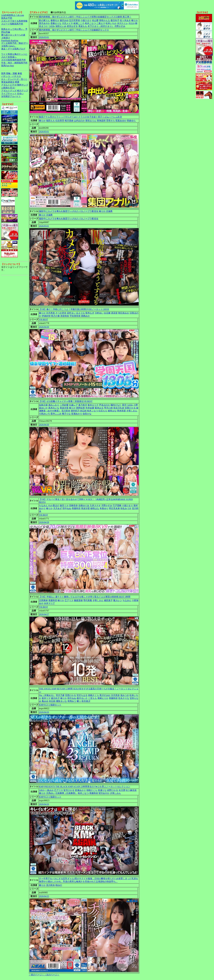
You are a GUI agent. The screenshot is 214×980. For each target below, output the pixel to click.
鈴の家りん (44, 20)
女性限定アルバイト (11, 96)
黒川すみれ (105, 695)
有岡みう (72, 701)
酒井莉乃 (75, 411)
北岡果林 (43, 600)
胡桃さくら (93, 695)
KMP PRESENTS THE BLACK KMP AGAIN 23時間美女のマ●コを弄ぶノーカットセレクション (85, 787)
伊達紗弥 (46, 316)
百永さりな (124, 698)
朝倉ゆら (131, 121)
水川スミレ (123, 23)
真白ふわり (54, 405)
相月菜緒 (69, 121)
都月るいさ (82, 698)
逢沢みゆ (64, 20)
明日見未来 (114, 508)
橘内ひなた (116, 405)
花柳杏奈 (73, 506)
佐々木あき (125, 20)
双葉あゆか (121, 121)
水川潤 (122, 790)
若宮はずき (72, 26)
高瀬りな (102, 790)
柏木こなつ (90, 23)
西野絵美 (81, 408)
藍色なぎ (90, 313)
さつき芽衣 (61, 313)
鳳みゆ (45, 701)
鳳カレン (118, 600)
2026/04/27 (44, 614)
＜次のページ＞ (52, 975)
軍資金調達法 (8, 82)
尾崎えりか (103, 698)
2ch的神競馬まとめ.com (13, 15)
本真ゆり (104, 508)
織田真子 (108, 600)
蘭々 (79, 701)
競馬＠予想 (7, 18)
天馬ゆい (50, 793)
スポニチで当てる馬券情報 (14, 21)
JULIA (132, 23)
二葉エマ (101, 23)
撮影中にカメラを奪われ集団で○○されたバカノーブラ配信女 (69, 219)
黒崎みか (85, 316)
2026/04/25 (44, 896)
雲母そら (111, 121)
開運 (17, 82)
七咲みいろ (44, 414)
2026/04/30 (44, 327)
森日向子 (115, 20)
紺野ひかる (113, 790)
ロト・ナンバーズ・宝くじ (14, 79)
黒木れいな (54, 408)
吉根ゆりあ (84, 506)
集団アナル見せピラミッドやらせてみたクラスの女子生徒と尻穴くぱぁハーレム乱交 (81, 117)
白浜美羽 (60, 121)
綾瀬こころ (79, 23)
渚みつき (125, 695)
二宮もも (93, 698)
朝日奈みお (124, 313)
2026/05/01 (44, 37)
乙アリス (69, 600)
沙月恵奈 (50, 313)
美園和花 (76, 508)
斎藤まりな (56, 23)
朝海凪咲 (101, 121)
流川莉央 (66, 411)
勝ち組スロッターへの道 (13, 35)
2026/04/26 (44, 712)
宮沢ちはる (82, 695)
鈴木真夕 (86, 701)
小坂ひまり (86, 20)
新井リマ (46, 698)
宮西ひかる (130, 408)
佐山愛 (95, 20)
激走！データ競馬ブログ (13, 49)
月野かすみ (120, 26)
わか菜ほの (54, 506)
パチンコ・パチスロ (11, 76)
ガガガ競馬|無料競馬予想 (13, 60)
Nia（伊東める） (47, 695)
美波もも (83, 26)
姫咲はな (112, 411)
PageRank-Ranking (10, 40)
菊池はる (99, 408)
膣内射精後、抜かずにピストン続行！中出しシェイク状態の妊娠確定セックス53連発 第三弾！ (85, 17)
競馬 (3, 73)
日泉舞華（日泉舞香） (66, 793)
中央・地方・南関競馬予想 (14, 63)
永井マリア (49, 603)
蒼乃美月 (83, 405)
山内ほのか (79, 121)
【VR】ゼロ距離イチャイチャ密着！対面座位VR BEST (66, 401)
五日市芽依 (75, 20)
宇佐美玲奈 (75, 316)
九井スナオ (95, 506)
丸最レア (73, 405)
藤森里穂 (78, 600)
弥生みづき (126, 508)
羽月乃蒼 (60, 695)
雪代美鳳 (88, 600)
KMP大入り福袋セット (50, 705)
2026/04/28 (44, 522)
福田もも (50, 121)
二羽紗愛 (64, 405)
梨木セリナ (93, 405)
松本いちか (111, 23)
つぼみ (52, 26)
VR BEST (43, 319)
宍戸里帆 (117, 506)
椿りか (135, 20)
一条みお (49, 790)
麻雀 (20, 73)
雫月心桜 (108, 408)
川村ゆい (99, 313)
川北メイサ (67, 23)
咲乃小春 (55, 316)
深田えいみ (61, 26)
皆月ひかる (69, 790)
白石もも (103, 411)
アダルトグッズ (9, 91)
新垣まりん (91, 121)
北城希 (49, 215)
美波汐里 (64, 408)
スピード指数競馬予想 (12, 24)
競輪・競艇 (12, 73)
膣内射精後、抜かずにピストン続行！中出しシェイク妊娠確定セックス (74, 30)
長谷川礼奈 (119, 408)
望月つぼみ (127, 405)
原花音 (114, 313)
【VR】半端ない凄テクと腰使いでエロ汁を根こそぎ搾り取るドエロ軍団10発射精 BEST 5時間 (85, 597)
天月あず (58, 508)
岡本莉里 (121, 411)
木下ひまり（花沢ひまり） (101, 26)
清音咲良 (65, 316)
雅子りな (66, 414)
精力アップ (23, 91)
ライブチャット (9, 93)
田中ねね (67, 508)
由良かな (87, 414)
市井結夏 (90, 408)
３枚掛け (6, 38)
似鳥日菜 (43, 405)
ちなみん (43, 506)
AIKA (42, 790)
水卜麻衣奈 (131, 790)
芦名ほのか (105, 405)
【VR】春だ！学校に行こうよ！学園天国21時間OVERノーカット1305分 (74, 309)
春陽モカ (55, 20)
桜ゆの (59, 885)
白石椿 (107, 313)
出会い (20, 93)
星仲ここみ (56, 414)
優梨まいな (61, 701)
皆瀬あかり (77, 414)
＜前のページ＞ (36, 975)
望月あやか (44, 23)
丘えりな (81, 313)
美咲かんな (105, 20)
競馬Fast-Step (8, 66)
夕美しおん (132, 411)
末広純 (83, 411)
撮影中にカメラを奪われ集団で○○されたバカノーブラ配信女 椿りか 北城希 (76, 211)
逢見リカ (64, 506)
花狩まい (71, 313)
